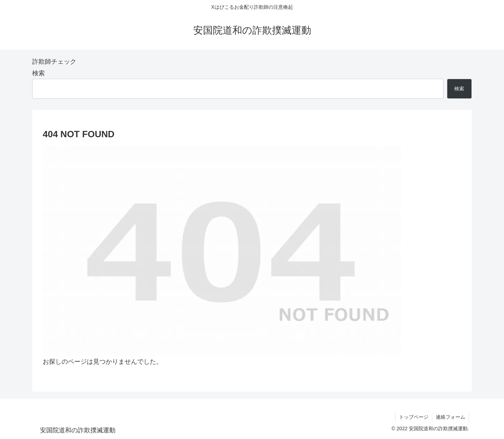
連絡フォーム (450, 417)
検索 (38, 73)
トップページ (414, 417)
